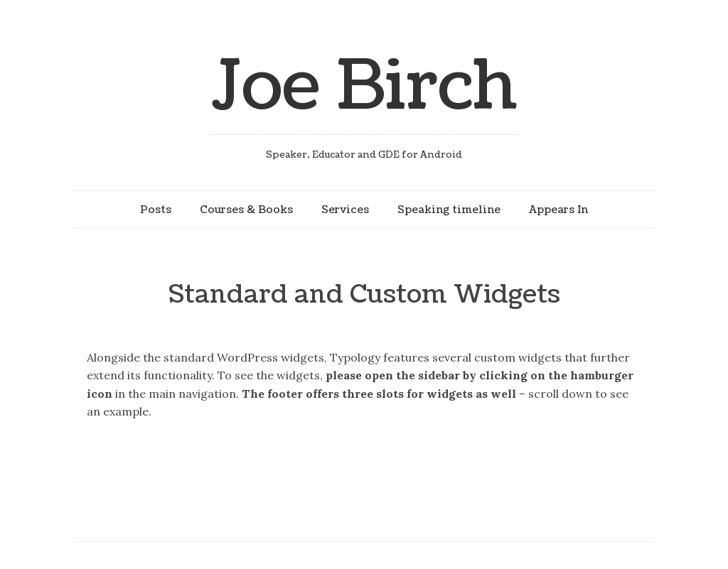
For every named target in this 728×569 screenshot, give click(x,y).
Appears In (558, 210)
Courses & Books (246, 210)
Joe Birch (364, 86)
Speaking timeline (449, 210)
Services (345, 210)
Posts (156, 210)
